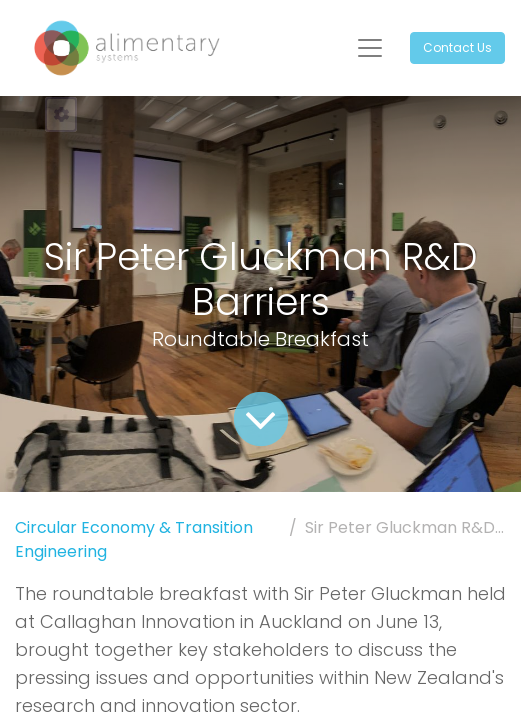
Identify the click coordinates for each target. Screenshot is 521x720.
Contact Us (457, 47)
